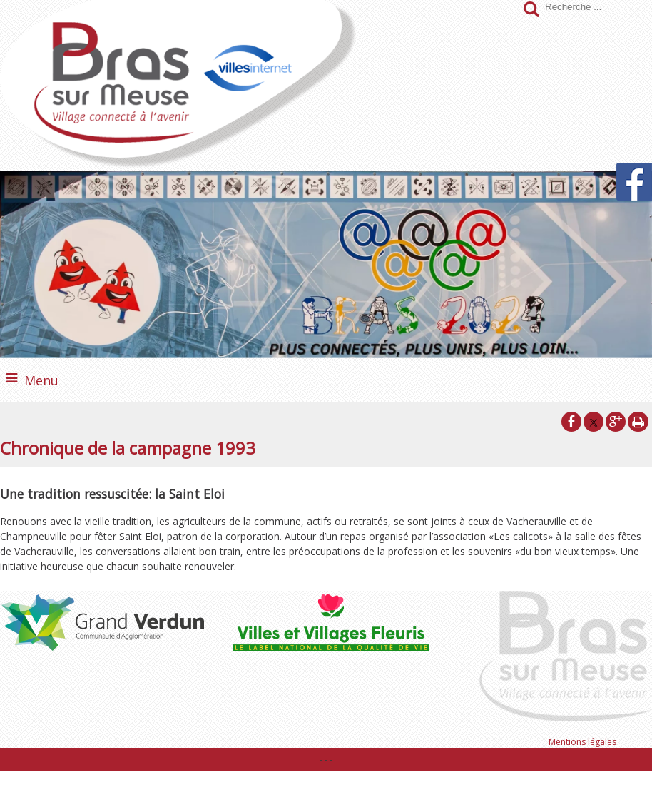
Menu (41, 380)
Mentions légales (582, 742)
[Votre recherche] (595, 7)
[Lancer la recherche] (531, 11)
